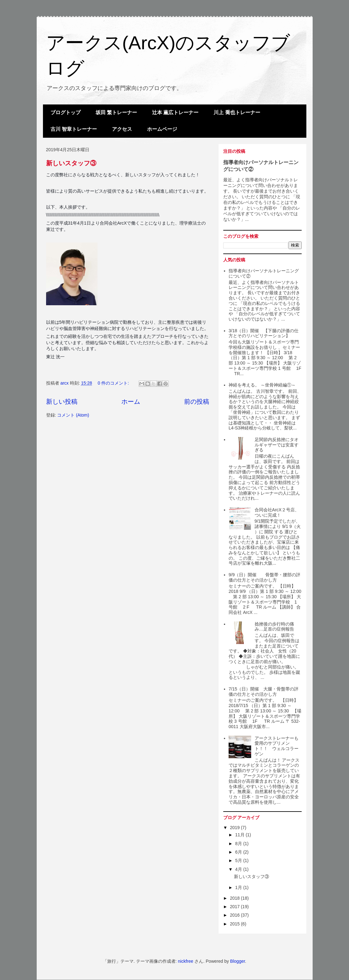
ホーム (131, 402)
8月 (239, 844)
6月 (239, 852)
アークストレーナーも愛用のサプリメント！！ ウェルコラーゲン (277, 746)
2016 (235, 915)
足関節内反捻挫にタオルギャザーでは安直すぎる (277, 445)
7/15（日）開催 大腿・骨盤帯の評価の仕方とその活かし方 (264, 692)
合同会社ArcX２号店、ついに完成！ (277, 512)
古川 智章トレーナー (74, 129)
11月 (240, 835)
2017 (235, 907)
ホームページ (162, 129)
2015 (235, 924)
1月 (239, 887)
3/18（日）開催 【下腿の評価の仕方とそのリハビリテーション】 (264, 333)
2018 (235, 898)
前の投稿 (197, 402)
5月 (239, 860)
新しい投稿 (62, 402)
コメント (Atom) (73, 415)
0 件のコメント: (114, 383)
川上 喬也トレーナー (237, 112)
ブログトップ (66, 112)
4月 (239, 869)
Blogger (238, 961)
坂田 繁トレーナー (116, 112)
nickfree (185, 961)
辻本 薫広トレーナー (175, 112)
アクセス (122, 129)
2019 (235, 828)
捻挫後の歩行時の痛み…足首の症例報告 (274, 627)
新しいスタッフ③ (71, 163)
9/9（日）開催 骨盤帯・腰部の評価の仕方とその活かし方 (264, 577)
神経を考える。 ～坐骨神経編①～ (262, 385)
